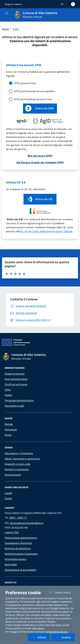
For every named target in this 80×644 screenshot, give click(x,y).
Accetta (65, 637)
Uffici (8, 390)
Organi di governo (15, 374)
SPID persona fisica (25, 83)
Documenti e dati (14, 406)
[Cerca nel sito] (73, 15)
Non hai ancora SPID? (40, 156)
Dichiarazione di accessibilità (20, 570)
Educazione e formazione (19, 453)
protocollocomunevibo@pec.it (27, 523)
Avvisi (8, 435)
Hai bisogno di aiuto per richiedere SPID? (40, 162)
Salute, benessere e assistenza (22, 459)
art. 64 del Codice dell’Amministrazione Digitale (46, 231)
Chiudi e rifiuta (62, 592)
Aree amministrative (16, 379)
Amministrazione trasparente (21, 554)
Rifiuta (41, 637)
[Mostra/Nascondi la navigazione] (7, 13)
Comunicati (11, 429)
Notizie (9, 424)
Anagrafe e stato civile (17, 464)
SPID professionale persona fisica (33, 99)
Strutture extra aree (16, 384)
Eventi (8, 498)
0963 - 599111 (18, 518)
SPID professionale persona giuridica (34, 91)
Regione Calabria (13, 4)
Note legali (11, 564)
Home (5, 29)
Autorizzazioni (13, 475)
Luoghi (8, 493)
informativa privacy (57, 632)
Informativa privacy (16, 559)
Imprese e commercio (17, 469)
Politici (8, 395)
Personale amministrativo (19, 400)
